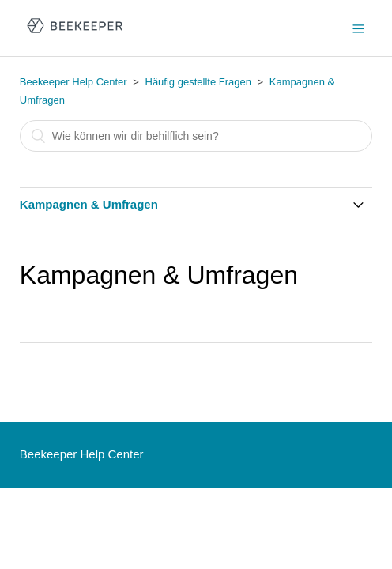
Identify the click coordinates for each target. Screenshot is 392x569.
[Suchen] (196, 136)
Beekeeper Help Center (73, 82)
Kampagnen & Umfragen (89, 204)
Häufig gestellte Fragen (198, 82)
